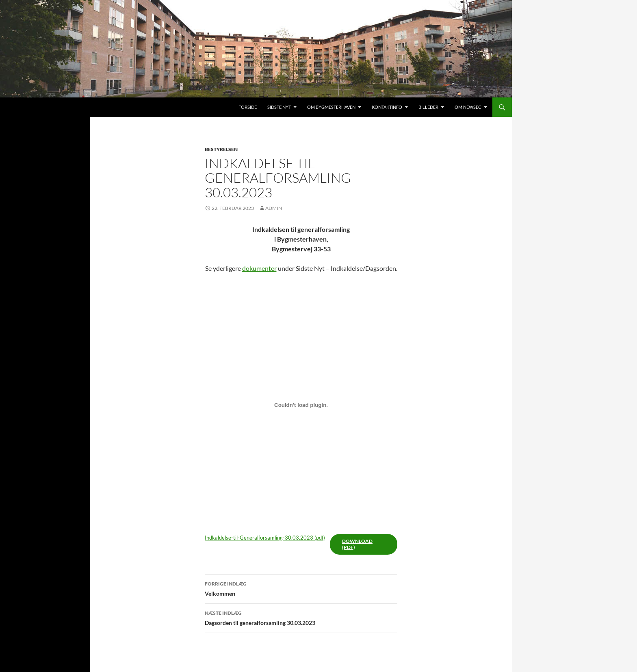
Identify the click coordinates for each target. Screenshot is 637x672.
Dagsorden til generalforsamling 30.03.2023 (301, 617)
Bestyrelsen (221, 149)
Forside (248, 107)
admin (274, 208)
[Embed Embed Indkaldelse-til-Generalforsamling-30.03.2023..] (301, 405)
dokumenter (259, 268)
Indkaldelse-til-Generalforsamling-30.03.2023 (259, 538)
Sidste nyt (279, 107)
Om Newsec (468, 107)
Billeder (428, 107)
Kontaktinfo (387, 107)
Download (357, 541)
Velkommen (301, 588)
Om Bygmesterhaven (331, 107)
